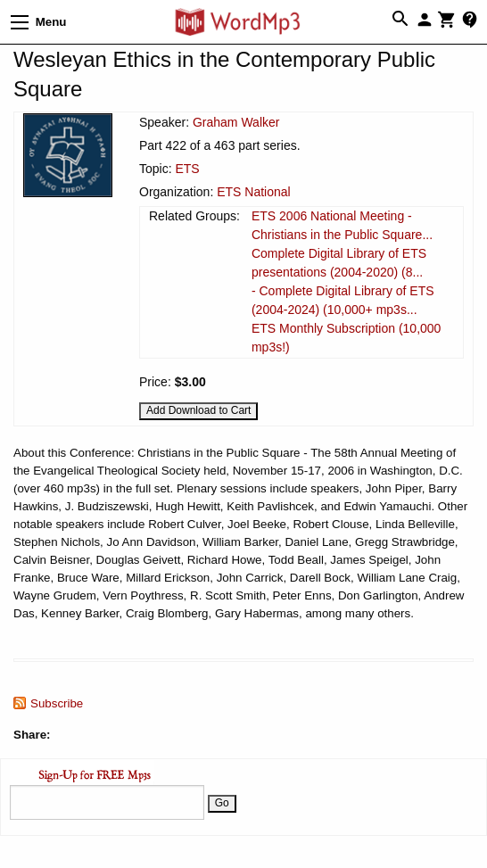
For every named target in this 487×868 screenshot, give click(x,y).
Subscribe (57, 703)
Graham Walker (236, 122)
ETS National (253, 192)
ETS (187, 169)
